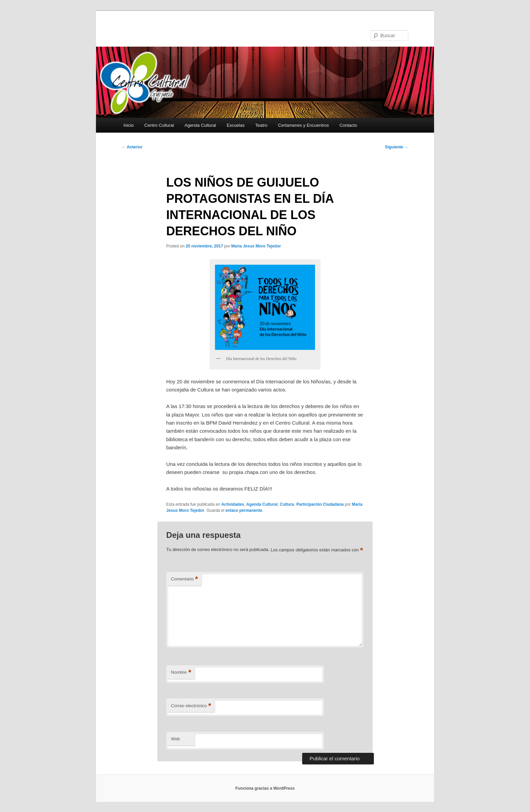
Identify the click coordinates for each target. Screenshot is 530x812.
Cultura (287, 504)
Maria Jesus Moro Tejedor (256, 246)
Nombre (181, 673)
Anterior (132, 147)
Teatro (261, 125)
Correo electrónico (191, 706)
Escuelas (236, 125)
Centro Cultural (159, 125)
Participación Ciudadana (320, 504)
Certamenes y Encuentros (304, 125)
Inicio (128, 125)
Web (176, 739)
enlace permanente (244, 510)
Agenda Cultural (200, 125)
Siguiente (397, 147)
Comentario (185, 579)
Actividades (233, 504)
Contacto (348, 125)
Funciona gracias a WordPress (265, 788)
